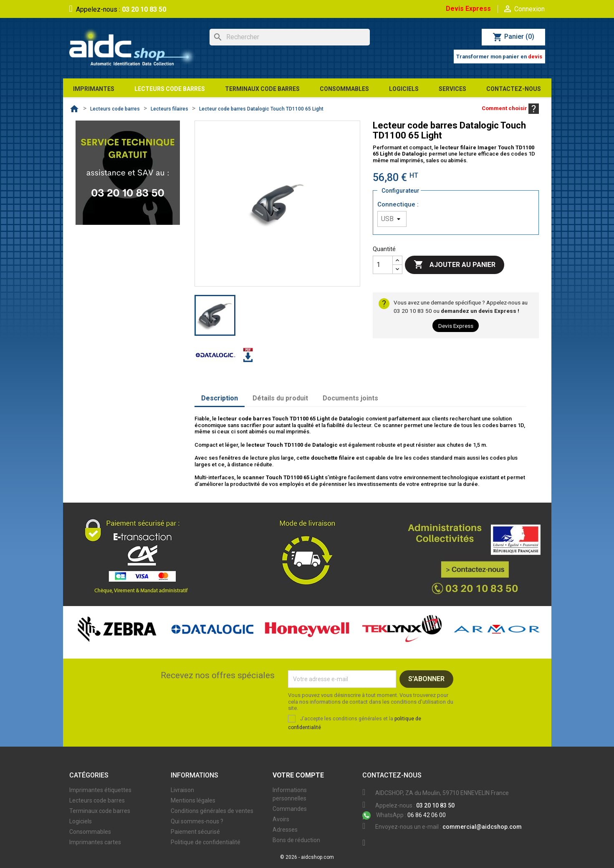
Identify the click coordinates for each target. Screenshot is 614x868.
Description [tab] (220, 398)
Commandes (290, 809)
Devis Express (468, 9)
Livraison (182, 790)
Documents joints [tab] (350, 398)
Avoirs (281, 819)
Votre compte (298, 775)
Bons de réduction (296, 840)
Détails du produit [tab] (280, 398)
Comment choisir (510, 108)
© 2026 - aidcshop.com (307, 857)
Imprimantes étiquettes (100, 790)
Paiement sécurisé (195, 832)
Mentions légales (193, 800)
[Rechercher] (290, 37)
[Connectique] (392, 219)
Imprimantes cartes (95, 842)
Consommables (90, 832)
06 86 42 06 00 (404, 815)
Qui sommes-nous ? (197, 821)
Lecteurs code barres (97, 800)
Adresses (285, 830)
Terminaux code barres (100, 811)
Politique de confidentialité (206, 842)
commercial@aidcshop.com (482, 827)
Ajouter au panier (455, 265)
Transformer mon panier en (499, 57)
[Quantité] (383, 265)
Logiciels (81, 821)
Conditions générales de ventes (212, 811)
